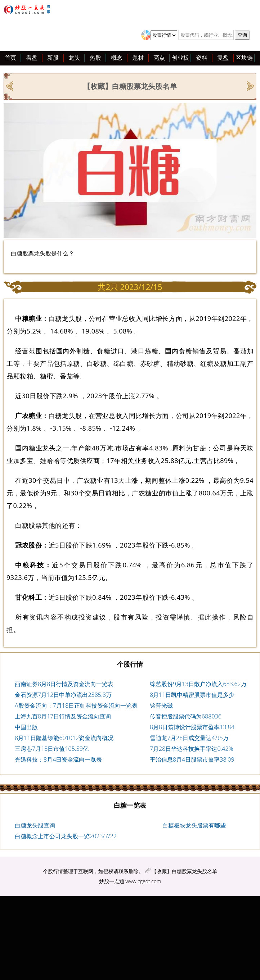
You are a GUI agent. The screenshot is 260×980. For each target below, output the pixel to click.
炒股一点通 (112, 881)
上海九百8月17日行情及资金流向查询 (63, 716)
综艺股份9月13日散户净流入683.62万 (198, 684)
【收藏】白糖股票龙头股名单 (184, 871)
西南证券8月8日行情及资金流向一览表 (64, 684)
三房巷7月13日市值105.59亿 (52, 749)
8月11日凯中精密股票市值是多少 (192, 695)
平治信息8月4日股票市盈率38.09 (192, 759)
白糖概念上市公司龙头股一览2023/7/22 (66, 836)
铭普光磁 (161, 705)
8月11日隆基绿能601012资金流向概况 (64, 738)
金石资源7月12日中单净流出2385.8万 (63, 695)
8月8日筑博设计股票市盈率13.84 (192, 727)
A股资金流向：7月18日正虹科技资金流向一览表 (76, 705)
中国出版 (26, 727)
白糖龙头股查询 (35, 825)
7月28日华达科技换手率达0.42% (192, 749)
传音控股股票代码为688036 (186, 716)
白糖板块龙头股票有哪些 (194, 825)
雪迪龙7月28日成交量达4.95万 (189, 738)
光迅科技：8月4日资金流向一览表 (58, 759)
